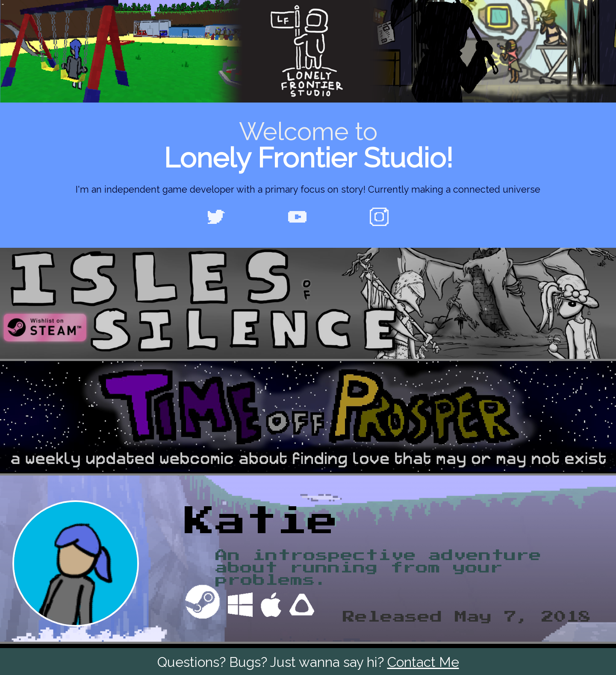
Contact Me (423, 662)
